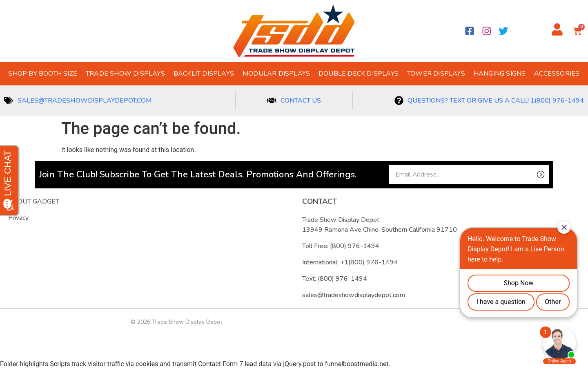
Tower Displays (436, 74)
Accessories (557, 74)
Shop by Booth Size (43, 74)
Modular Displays (276, 74)
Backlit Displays (204, 74)
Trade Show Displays (125, 74)
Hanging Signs (500, 74)
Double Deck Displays (359, 74)
